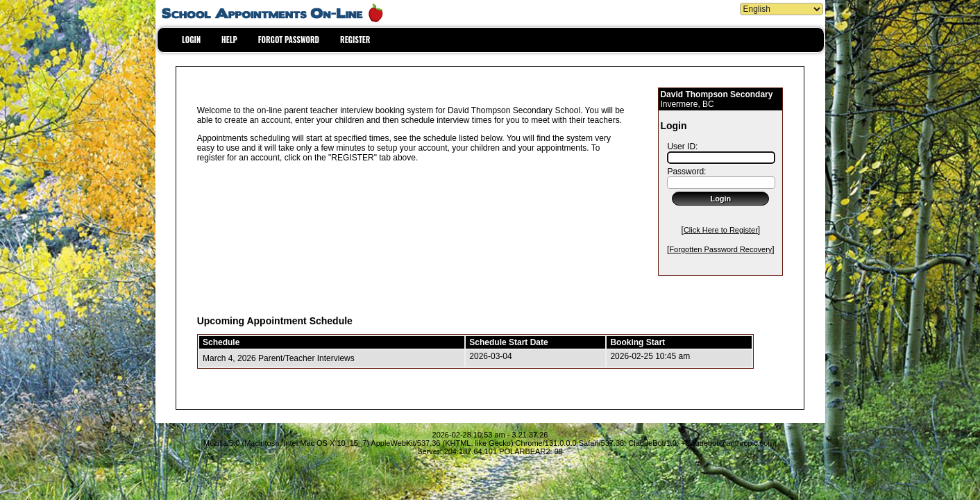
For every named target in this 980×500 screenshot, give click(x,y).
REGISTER (355, 40)
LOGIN (191, 40)
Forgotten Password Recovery (720, 249)
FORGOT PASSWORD (289, 40)
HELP (229, 40)
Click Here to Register (721, 230)
